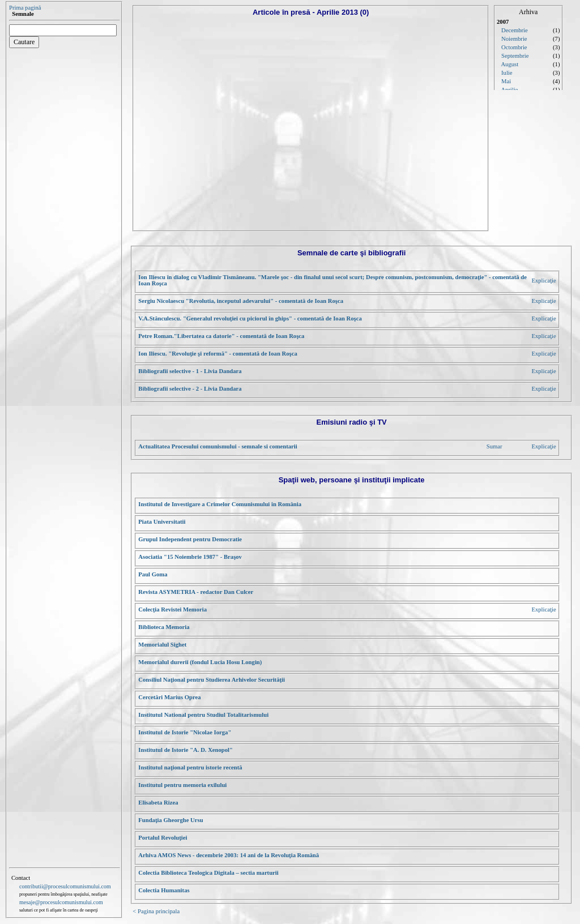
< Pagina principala (156, 911)
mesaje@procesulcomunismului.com (61, 902)
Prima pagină (25, 8)
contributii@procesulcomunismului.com (65, 886)
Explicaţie (543, 281)
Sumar (494, 446)
